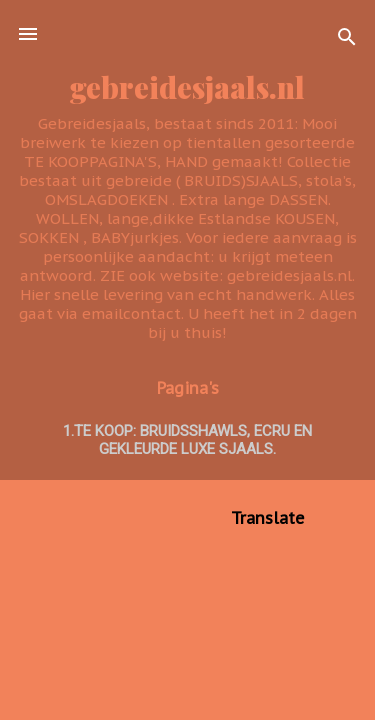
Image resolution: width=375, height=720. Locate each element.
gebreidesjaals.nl (187, 86)
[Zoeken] (347, 40)
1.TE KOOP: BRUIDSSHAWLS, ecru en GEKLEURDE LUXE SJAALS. (187, 440)
